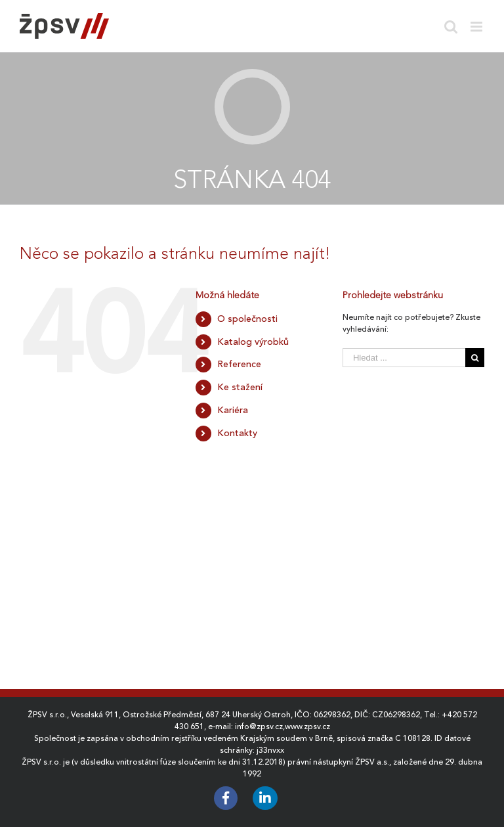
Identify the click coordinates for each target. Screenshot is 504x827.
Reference (239, 364)
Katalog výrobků (253, 342)
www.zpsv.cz (307, 726)
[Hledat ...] (404, 358)
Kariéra (233, 410)
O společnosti (247, 319)
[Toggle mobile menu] (477, 27)
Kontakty (237, 433)
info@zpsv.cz (259, 726)
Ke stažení (240, 387)
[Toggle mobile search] (451, 27)
